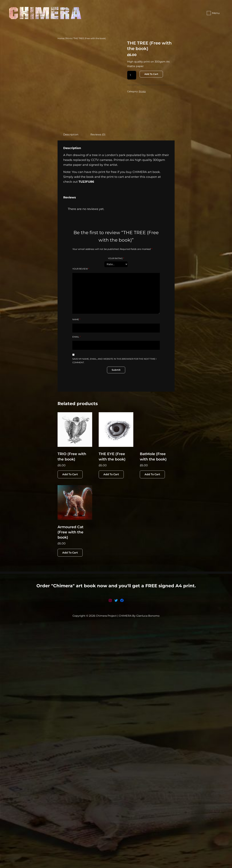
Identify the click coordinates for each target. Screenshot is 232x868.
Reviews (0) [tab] (98, 177)
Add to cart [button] (70, 605)
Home (61, 38)
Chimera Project (106, 859)
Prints (69, 38)
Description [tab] (71, 177)
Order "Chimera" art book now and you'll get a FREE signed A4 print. (116, 829)
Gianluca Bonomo (148, 859)
